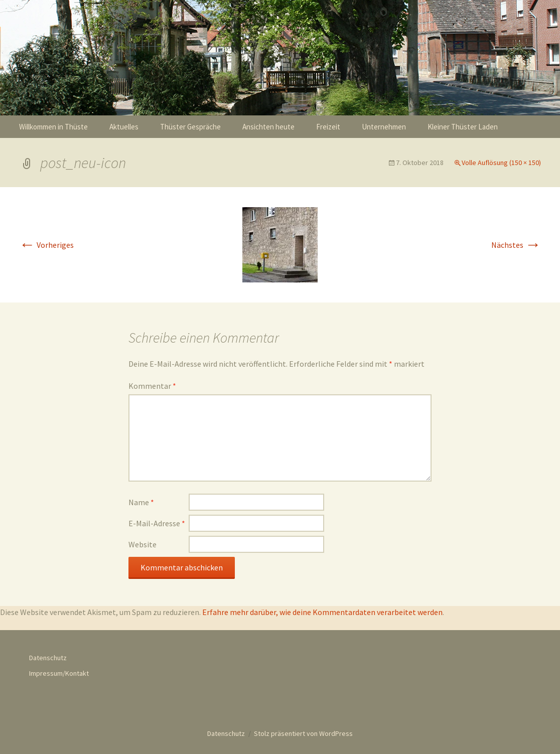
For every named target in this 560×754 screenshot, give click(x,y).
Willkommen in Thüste (53, 127)
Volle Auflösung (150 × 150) (501, 163)
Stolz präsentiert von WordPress (303, 733)
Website (143, 544)
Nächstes (516, 245)
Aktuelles (124, 127)
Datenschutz (48, 658)
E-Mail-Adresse (157, 523)
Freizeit (328, 127)
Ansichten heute (268, 127)
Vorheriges (46, 245)
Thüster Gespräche (190, 127)
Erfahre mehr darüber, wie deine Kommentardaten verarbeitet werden (322, 612)
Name (141, 502)
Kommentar (152, 386)
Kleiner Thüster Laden (463, 127)
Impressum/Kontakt (59, 673)
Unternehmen (384, 127)
